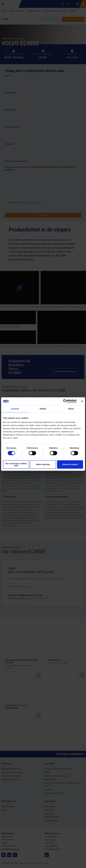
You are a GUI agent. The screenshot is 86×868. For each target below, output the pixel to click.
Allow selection (43, 464)
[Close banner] (82, 401)
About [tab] (71, 409)
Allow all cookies (70, 464)
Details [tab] (43, 409)
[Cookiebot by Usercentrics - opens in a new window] (65, 401)
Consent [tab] (15, 409)
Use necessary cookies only (16, 464)
